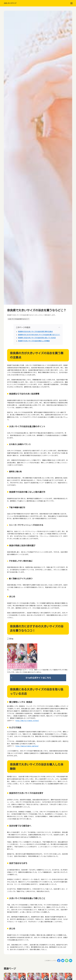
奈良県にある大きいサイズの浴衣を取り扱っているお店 (37, 338)
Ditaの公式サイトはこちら (38, 678)
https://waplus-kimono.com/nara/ (27, 746)
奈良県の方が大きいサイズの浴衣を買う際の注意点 (35, 332)
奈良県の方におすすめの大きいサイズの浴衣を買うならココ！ (39, 335)
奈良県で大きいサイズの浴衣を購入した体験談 (34, 341)
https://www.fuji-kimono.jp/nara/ (27, 721)
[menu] (71, 3)
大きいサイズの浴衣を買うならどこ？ (19, 319)
